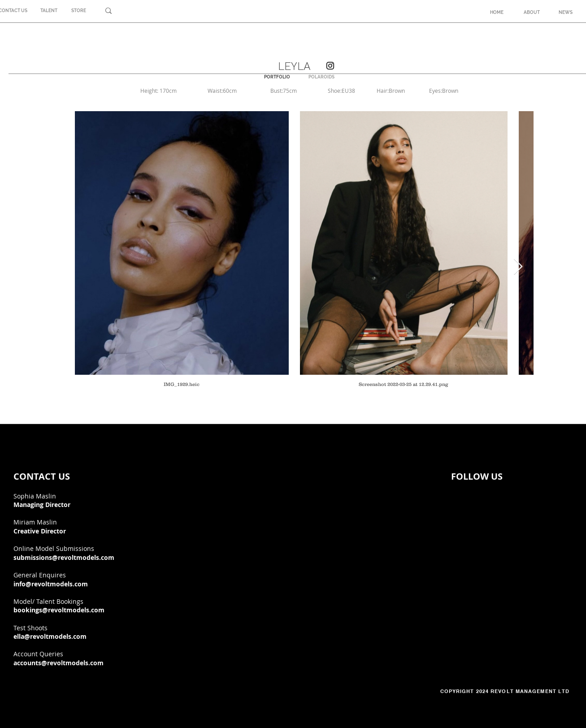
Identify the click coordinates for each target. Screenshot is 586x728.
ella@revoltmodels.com (50, 636)
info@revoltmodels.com (51, 584)
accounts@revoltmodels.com (59, 663)
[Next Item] (518, 267)
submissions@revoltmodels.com (64, 557)
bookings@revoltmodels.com (59, 610)
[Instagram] (330, 66)
